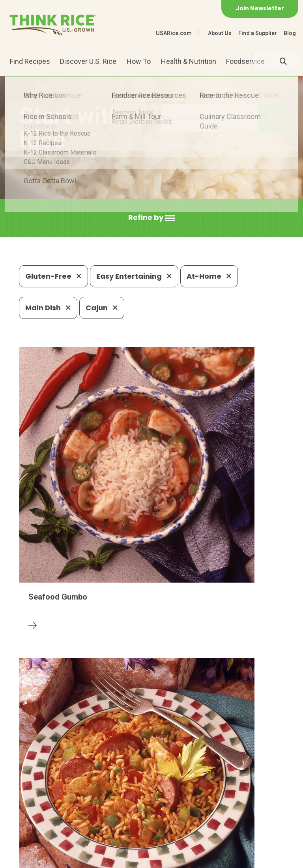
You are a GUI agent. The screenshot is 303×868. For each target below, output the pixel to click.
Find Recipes (30, 61)
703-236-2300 (96, 801)
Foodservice (245, 61)
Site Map (120, 858)
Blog (290, 33)
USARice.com (174, 33)
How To (139, 61)
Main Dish (48, 308)
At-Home (209, 276)
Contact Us (34, 858)
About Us (220, 33)
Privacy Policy (79, 858)
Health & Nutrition (189, 61)
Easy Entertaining (134, 276)
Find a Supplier (258, 33)
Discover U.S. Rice (88, 61)
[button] (151, 218)
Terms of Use (160, 858)
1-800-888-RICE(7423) (170, 801)
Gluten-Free (53, 276)
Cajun (102, 308)
